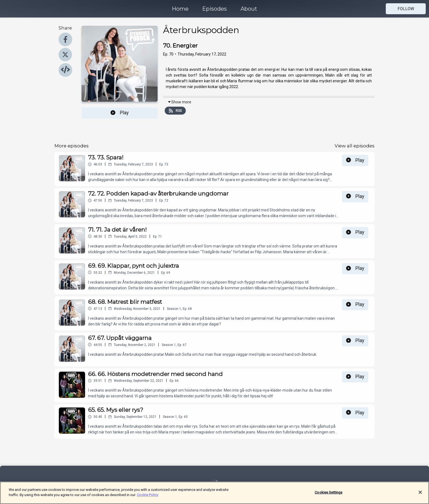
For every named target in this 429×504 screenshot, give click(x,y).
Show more (179, 102)
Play (120, 113)
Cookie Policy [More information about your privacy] (147, 495)
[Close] (420, 492)
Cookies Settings (328, 492)
